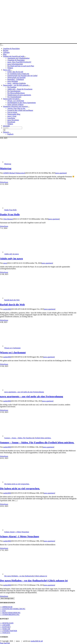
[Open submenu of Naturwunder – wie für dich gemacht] (29, 86)
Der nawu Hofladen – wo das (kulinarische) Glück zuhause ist (26, 576)
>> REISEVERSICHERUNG (10, 613)
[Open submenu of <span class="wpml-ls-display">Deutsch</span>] (10, 133)
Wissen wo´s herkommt (12, 348)
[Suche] (4, 130)
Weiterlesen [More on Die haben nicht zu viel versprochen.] (4, 504)
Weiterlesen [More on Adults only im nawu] (4, 272)
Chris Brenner (8, 219)
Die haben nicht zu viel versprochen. (17, 484)
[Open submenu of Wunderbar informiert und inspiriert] (29, 107)
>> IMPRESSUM (6, 607)
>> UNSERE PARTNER (9, 631)
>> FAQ (3, 611)
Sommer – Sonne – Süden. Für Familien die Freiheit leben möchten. (28, 438)
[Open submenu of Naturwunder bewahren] (20, 99)
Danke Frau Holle (10, 210)
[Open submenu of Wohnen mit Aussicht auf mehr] (25, 57)
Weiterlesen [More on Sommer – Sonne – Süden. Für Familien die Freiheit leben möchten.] (4, 456)
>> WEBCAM (5, 629)
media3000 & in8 (37, 641)
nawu (5, 263)
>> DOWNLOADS (7, 623)
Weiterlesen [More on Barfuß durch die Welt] (4, 320)
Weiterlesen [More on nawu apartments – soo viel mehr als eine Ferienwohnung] (4, 410)
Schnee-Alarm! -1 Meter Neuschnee (17, 532)
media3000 (7, 309)
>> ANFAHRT (5, 625)
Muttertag (8, 164)
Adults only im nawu (12, 254)
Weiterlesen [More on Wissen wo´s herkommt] (4, 364)
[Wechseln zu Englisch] (10, 134)
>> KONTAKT (5, 627)
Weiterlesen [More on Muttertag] (4, 182)
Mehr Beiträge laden (7, 598)
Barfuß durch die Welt (12, 300)
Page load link (5, 643)
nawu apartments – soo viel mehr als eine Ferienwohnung (24, 392)
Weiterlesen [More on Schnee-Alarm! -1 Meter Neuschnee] (4, 548)
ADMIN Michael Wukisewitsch (14, 173)
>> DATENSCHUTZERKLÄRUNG (13, 609)
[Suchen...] (13, 128)
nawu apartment (61, 173)
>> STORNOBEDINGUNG (10, 615)
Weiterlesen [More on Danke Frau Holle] (4, 226)
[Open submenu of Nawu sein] (11, 70)
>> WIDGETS (5, 633)
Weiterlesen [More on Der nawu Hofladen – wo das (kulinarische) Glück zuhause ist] (4, 596)
